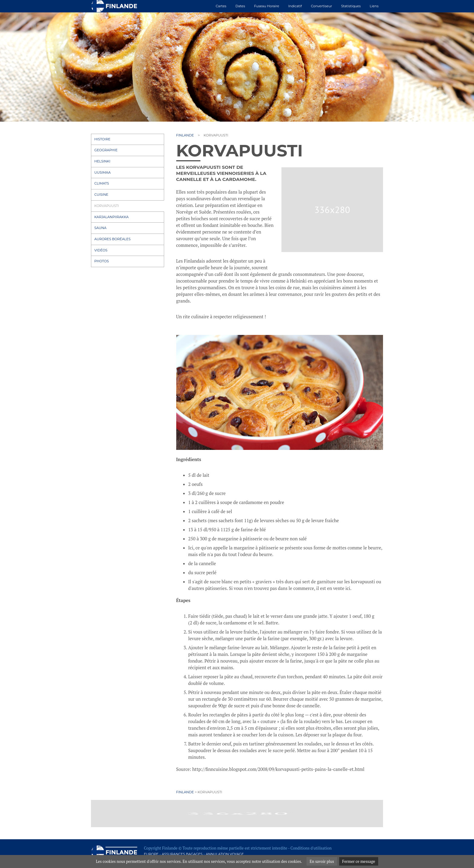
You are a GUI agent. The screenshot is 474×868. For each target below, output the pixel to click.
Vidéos (101, 250)
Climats (102, 183)
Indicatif (295, 6)
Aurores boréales (112, 239)
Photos (102, 261)
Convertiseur (321, 6)
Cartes (221, 6)
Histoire (102, 139)
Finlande (185, 135)
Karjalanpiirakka (111, 217)
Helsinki (102, 161)
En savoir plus (322, 861)
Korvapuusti (107, 206)
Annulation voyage (225, 854)
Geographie (106, 150)
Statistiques (351, 6)
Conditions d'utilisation (311, 848)
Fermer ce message (359, 861)
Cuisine (101, 195)
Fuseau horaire (267, 6)
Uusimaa (102, 172)
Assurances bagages (182, 854)
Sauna (100, 228)
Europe (151, 854)
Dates (240, 6)
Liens (374, 6)
